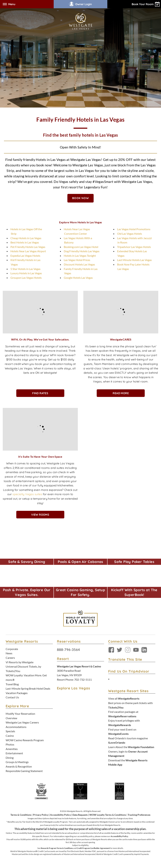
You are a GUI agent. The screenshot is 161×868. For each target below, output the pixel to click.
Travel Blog (12, 684)
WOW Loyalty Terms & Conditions (108, 815)
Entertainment (14, 753)
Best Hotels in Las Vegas (25, 242)
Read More (121, 393)
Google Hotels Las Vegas (78, 278)
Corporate (12, 649)
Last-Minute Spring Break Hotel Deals (28, 688)
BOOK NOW (80, 198)
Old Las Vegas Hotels (130, 234)
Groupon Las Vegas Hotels (26, 278)
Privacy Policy (41, 815)
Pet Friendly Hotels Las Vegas (28, 247)
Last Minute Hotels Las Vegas (134, 260)
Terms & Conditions (21, 815)
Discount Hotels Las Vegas (79, 264)
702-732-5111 (83, 680)
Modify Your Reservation (20, 714)
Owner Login (80, 4)
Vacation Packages (17, 693)
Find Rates (40, 393)
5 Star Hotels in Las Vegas (25, 269)
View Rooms (40, 515)
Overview (11, 718)
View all (124, 698)
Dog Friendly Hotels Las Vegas (82, 251)
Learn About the (131, 747)
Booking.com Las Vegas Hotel (81, 247)
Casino (10, 736)
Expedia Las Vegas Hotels (25, 256)
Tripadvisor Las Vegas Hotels (134, 247)
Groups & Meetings (17, 762)
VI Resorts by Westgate (20, 662)
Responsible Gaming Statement (24, 771)
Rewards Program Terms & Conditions (57, 848)
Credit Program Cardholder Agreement (93, 848)
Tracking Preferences (139, 815)
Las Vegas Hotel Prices (77, 260)
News (9, 653)
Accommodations (16, 727)
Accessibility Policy (60, 815)
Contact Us (12, 697)
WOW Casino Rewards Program (25, 740)
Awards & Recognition (19, 766)
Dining (10, 758)
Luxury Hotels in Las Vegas (26, 273)
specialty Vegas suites (27, 494)
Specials (10, 731)
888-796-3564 (68, 649)
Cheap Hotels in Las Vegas (26, 238)
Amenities (12, 749)
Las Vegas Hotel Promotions (134, 229)
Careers (10, 658)
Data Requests (80, 815)
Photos (10, 744)
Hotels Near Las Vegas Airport (28, 251)
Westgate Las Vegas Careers (22, 722)
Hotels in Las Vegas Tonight (80, 256)
